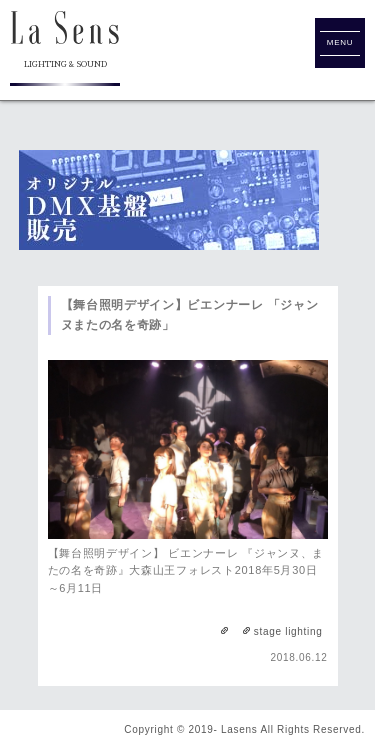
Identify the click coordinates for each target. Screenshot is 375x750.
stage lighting (288, 631)
